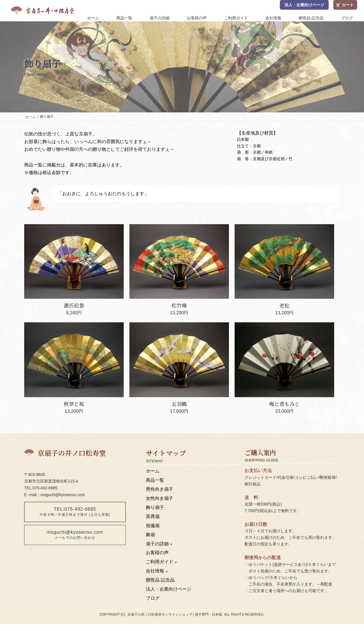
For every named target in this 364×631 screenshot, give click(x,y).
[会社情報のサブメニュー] (167, 571)
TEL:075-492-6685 (75, 512)
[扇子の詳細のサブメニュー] (171, 544)
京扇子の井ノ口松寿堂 (72, 453)
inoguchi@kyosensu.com (75, 535)
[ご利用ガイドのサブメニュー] (176, 562)
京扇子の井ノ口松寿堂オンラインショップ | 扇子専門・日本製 (175, 614)
